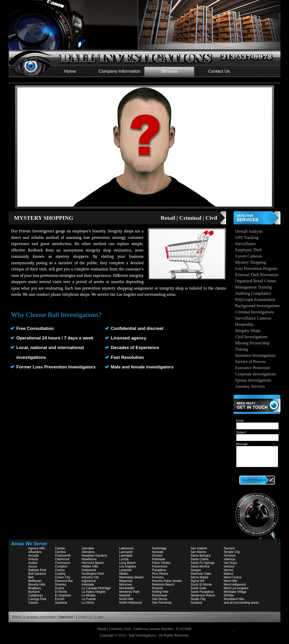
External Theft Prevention (257, 275)
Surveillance (245, 244)
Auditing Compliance (253, 293)
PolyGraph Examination (255, 300)
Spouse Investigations (253, 380)
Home (70, 71)
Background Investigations (257, 306)
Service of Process (250, 362)
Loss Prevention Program (256, 268)
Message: (242, 444)
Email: (240, 421)
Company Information (120, 71)
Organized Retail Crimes (256, 281)
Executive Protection (252, 368)
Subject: (241, 432)
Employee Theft (248, 250)
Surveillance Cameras (253, 318)
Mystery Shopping (251, 262)
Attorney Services (250, 386)
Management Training (254, 287)
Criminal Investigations (255, 312)
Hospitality (244, 324)
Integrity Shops (248, 331)
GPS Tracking (247, 237)
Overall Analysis (249, 231)
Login (100, 617)
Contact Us (219, 71)
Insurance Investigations (255, 355)
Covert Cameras (249, 256)
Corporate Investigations (256, 374)
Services (169, 71)
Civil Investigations (251, 337)
